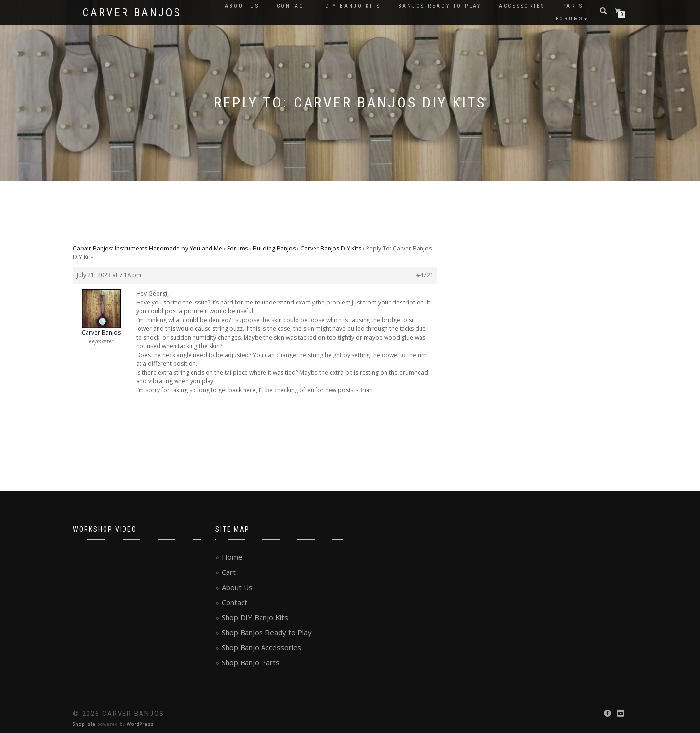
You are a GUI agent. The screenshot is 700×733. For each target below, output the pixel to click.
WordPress (140, 724)
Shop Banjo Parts (251, 662)
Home (232, 557)
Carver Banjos (132, 13)
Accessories (522, 6)
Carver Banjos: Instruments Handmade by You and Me (148, 248)
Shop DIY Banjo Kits (255, 617)
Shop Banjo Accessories (262, 647)
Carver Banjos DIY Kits (331, 248)
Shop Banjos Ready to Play (267, 632)
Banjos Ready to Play (440, 6)
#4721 (425, 275)
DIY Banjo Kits (353, 6)
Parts (573, 6)
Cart (229, 572)
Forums (569, 19)
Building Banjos (274, 248)
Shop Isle (84, 724)
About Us (242, 6)
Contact (292, 6)
